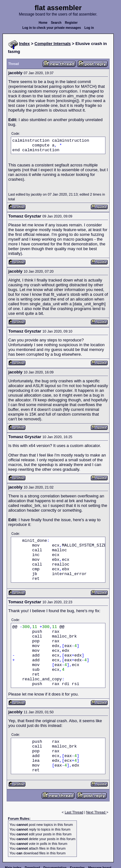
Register (71, 23)
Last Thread (74, 812)
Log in (89, 28)
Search (56, 23)
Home (43, 23)
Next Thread (96, 812)
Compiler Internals (53, 44)
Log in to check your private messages (52, 28)
